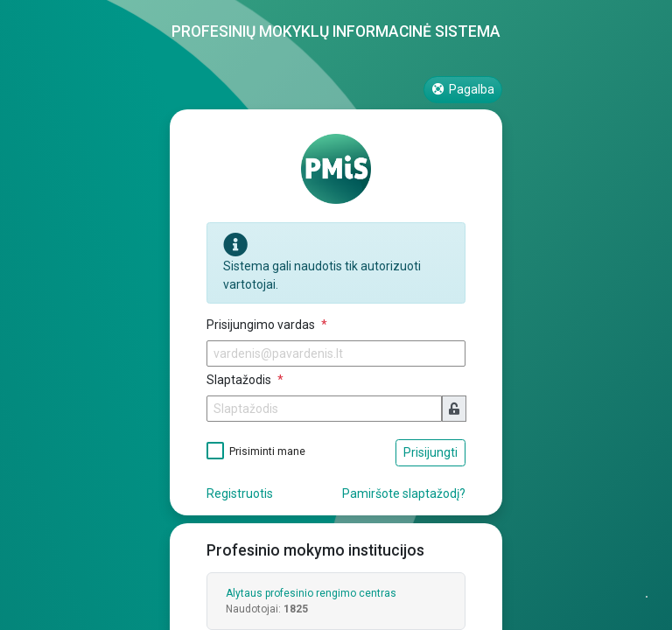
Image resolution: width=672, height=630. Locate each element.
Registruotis (240, 493)
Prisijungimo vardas (262, 325)
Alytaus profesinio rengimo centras (311, 593)
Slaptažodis (240, 380)
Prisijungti (430, 452)
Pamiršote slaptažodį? (404, 493)
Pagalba (463, 89)
